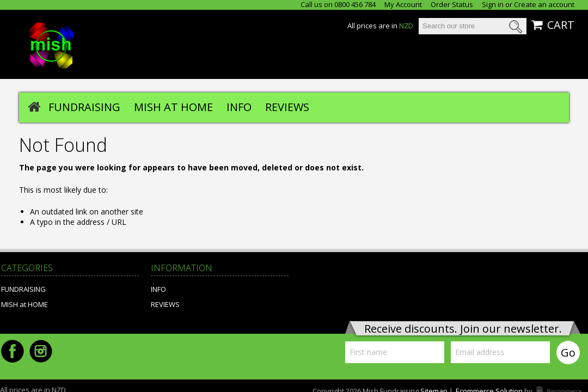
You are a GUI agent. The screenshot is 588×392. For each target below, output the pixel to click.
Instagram (41, 351)
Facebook (13, 351)
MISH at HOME (173, 107)
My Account (403, 5)
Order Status (452, 5)
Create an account (544, 5)
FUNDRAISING (84, 107)
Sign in (493, 5)
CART (561, 25)
